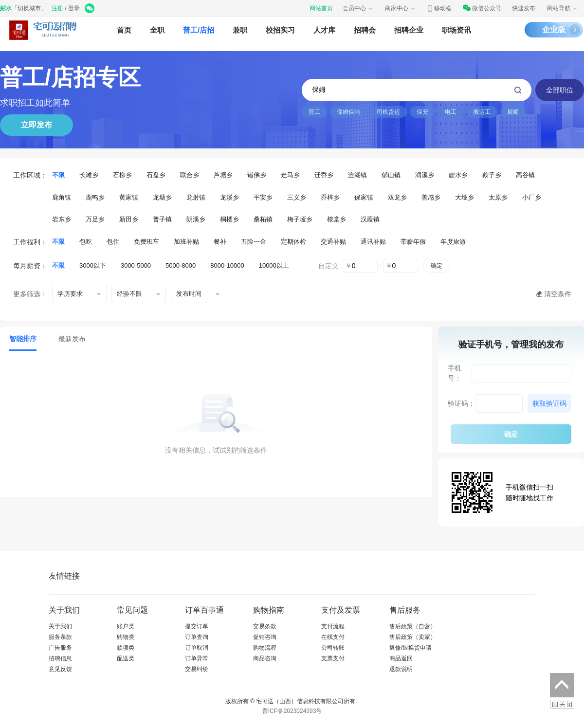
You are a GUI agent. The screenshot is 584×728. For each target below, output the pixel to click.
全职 (157, 30)
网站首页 (321, 8)
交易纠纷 (197, 669)
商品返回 (401, 658)
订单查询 (197, 637)
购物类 (126, 637)
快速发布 (524, 8)
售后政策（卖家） (413, 637)
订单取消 (197, 648)
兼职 (240, 30)
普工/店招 (199, 30)
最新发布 (72, 339)
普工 (314, 112)
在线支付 (333, 637)
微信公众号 (482, 8)
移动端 (439, 8)
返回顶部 (562, 685)
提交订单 (197, 626)
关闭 (562, 704)
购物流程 (265, 648)
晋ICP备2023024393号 (292, 711)
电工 (451, 112)
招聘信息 (60, 658)
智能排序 (23, 339)
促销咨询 (265, 637)
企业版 (554, 29)
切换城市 (29, 8)
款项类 (126, 648)
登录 (74, 8)
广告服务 (60, 648)
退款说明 (401, 669)
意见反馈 (60, 669)
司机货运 (388, 112)
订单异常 (197, 658)
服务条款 (60, 637)
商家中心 (401, 8)
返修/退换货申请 (411, 648)
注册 (57, 8)
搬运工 (482, 112)
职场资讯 (456, 30)
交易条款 (265, 626)
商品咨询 (265, 658)
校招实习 (280, 30)
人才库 (324, 30)
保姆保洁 (348, 112)
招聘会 (365, 30)
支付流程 (333, 626)
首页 (124, 30)
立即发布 (36, 125)
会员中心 (358, 8)
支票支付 (333, 658)
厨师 (513, 112)
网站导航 (563, 8)
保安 (422, 112)
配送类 (126, 658)
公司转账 (333, 648)
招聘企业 (409, 30)
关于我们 (60, 626)
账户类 (126, 626)
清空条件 (558, 294)
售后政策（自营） (413, 626)
